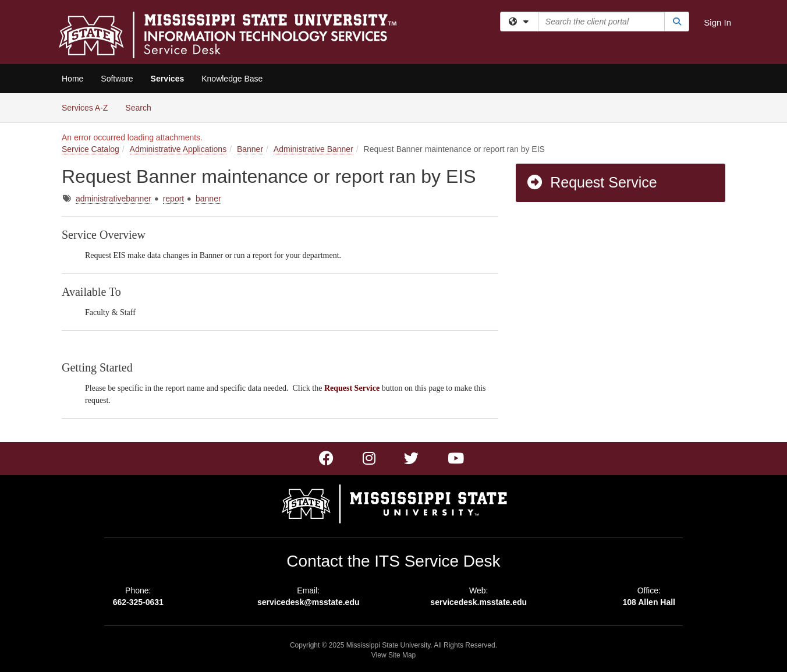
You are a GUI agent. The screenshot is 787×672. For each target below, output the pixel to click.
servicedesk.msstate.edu (478, 602)
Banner (250, 149)
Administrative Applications (178, 149)
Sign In (717, 22)
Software (117, 79)
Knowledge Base (232, 79)
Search (142, 107)
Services (168, 79)
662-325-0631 (138, 602)
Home (72, 79)
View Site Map (393, 655)
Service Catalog (91, 149)
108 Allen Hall (649, 602)
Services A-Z (85, 108)
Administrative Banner (313, 149)
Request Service (591, 182)
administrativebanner (114, 199)
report (174, 199)
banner (208, 199)
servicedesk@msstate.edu (309, 602)
